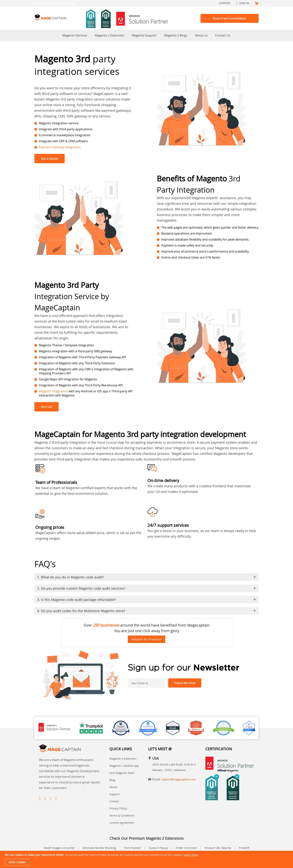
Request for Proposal (146, 639)
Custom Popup (158, 848)
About (113, 787)
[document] (147, 859)
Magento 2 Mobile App (124, 766)
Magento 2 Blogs (176, 35)
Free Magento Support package (56, 3)
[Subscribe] (185, 683)
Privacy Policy (118, 808)
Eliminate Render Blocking (99, 848)
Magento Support (144, 35)
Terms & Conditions (122, 815)
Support (225, 3)
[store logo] (60, 17)
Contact (114, 801)
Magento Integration (53, 391)
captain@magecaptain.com (179, 779)
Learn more (191, 855)
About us (201, 35)
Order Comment (186, 848)
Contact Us (223, 35)
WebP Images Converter (59, 848)
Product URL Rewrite (218, 848)
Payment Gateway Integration (60, 147)
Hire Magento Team (122, 773)
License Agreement (122, 823)
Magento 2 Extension (110, 35)
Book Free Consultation (230, 18)
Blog (112, 780)
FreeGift (244, 848)
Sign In (244, 3)
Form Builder (132, 848)
